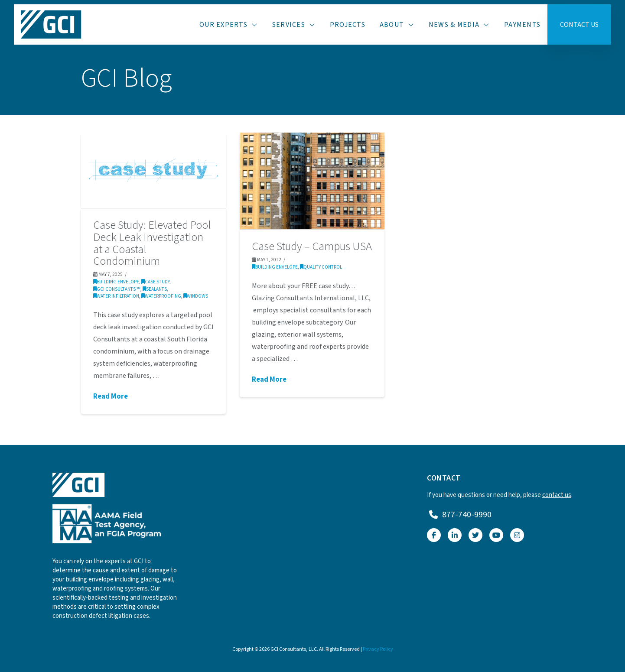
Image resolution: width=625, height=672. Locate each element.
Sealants (155, 289)
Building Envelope (116, 282)
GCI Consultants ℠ (117, 289)
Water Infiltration (116, 296)
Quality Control (321, 267)
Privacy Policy (378, 649)
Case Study (155, 282)
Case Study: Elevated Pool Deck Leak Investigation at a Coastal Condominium (152, 243)
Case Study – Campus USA (312, 247)
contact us (557, 495)
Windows (196, 296)
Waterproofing (161, 296)
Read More (111, 397)
